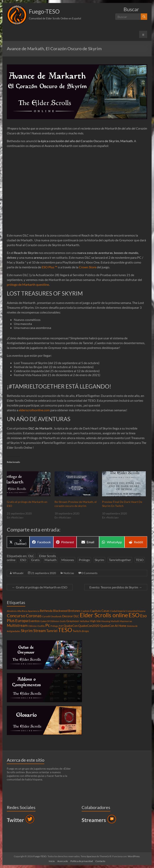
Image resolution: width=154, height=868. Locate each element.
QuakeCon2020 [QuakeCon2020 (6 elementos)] (89, 626)
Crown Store (88, 267)
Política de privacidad (82, 861)
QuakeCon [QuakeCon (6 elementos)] (71, 626)
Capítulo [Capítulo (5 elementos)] (95, 611)
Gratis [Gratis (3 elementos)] (63, 621)
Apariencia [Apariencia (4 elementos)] (34, 611)
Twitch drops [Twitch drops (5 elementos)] (81, 631)
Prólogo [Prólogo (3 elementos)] (54, 626)
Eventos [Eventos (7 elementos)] (34, 621)
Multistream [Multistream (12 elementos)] (17, 625)
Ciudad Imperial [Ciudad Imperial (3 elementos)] (118, 611)
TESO (140, 560)
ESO (23, 560)
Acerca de (63, 861)
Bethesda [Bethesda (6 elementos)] (46, 611)
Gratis (35, 560)
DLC (31, 556)
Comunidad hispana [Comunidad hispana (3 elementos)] (136, 611)
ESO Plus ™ (50, 267)
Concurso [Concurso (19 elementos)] (16, 616)
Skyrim (99, 560)
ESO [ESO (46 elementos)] (134, 615)
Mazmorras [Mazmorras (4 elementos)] (126, 621)
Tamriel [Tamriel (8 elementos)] (52, 631)
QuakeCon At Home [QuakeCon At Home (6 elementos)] (113, 626)
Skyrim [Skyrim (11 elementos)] (27, 631)
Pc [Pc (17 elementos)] (48, 625)
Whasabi (18, 573)
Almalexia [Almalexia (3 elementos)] (12, 611)
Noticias (69, 573)
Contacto (100, 861)
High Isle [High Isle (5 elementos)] (95, 621)
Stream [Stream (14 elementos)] (40, 630)
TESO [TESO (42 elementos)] (65, 630)
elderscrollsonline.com (34, 410)
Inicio (52, 861)
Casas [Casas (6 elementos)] (105, 611)
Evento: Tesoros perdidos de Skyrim (116, 587)
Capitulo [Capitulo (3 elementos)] (85, 611)
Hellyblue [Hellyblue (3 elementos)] (85, 621)
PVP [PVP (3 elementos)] (61, 626)
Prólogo (84, 560)
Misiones (68, 560)
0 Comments (90, 573)
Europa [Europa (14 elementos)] (22, 620)
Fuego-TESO (44, 11)
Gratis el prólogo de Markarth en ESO (40, 587)
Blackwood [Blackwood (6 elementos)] (60, 611)
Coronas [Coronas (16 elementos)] (34, 616)
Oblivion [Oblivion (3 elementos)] (32, 626)
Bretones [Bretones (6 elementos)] (74, 611)
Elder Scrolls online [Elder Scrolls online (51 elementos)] (104, 615)
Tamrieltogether (120, 560)
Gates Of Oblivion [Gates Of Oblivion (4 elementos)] (50, 621)
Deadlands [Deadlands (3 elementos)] (56, 616)
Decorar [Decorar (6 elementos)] (68, 616)
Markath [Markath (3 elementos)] (115, 621)
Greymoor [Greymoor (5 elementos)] (73, 621)
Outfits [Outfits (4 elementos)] (41, 626)
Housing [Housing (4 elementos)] (106, 621)
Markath (51, 560)
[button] (17, 15)
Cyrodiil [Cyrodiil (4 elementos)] (46, 616)
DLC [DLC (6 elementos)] (76, 616)
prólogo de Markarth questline (28, 284)
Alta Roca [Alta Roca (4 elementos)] (22, 611)
